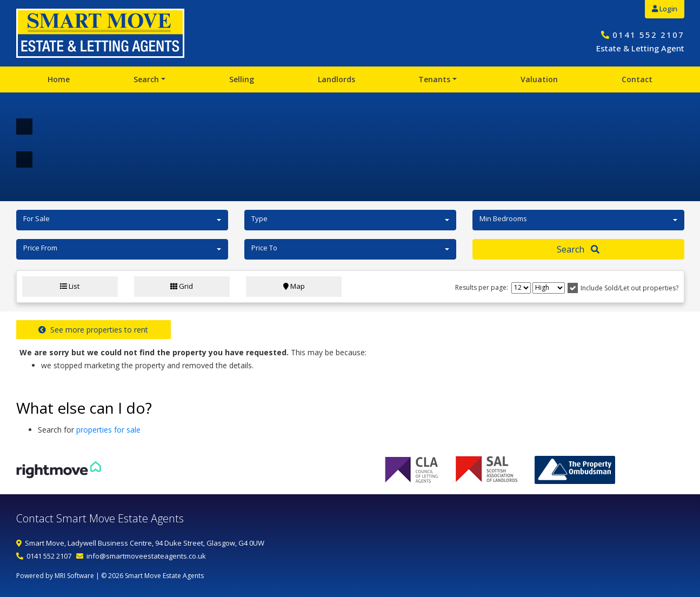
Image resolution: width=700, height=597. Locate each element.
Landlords (336, 79)
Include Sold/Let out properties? (629, 288)
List (70, 286)
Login (665, 9)
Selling (242, 79)
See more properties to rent (93, 330)
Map (294, 286)
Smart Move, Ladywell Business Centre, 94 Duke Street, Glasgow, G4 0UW (145, 543)
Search (146, 79)
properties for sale (108, 430)
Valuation (539, 79)
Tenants (434, 79)
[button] (122, 220)
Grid (182, 286)
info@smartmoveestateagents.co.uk (146, 556)
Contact (637, 79)
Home (59, 79)
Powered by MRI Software (55, 576)
